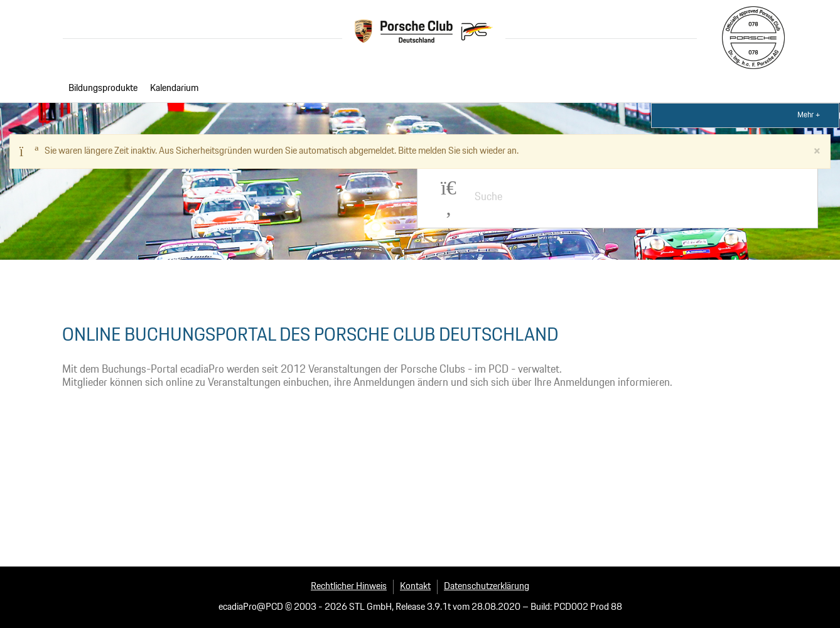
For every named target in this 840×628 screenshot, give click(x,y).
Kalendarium (174, 88)
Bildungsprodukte (103, 88)
